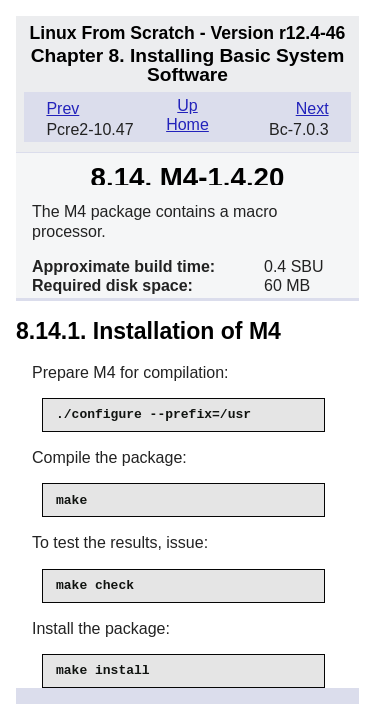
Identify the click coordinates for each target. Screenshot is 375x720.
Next (312, 108)
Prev (62, 108)
